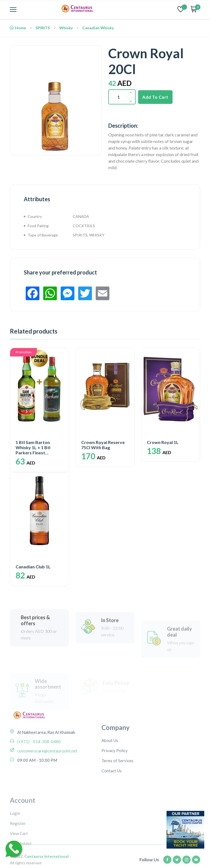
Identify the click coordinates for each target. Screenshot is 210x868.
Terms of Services (117, 787)
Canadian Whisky (98, 28)
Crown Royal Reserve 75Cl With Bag (103, 445)
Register (18, 854)
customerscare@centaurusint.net (47, 770)
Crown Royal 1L (163, 442)
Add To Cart (155, 97)
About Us (110, 767)
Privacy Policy (115, 777)
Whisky (66, 28)
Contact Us (112, 797)
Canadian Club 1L (33, 567)
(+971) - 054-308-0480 (39, 761)
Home (18, 28)
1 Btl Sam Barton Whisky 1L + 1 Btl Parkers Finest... (33, 447)
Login (15, 844)
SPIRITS (43, 28)
